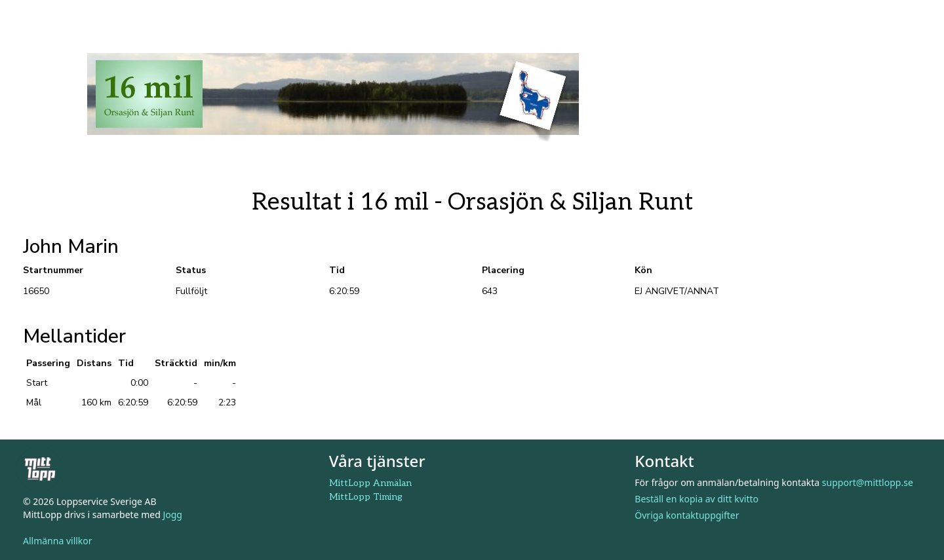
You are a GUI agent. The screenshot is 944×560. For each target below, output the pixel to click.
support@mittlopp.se (868, 482)
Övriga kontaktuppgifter (687, 515)
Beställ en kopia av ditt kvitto (697, 499)
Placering (503, 270)
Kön (643, 270)
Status (191, 270)
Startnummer (53, 270)
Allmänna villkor (58, 541)
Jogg (172, 514)
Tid (337, 270)
